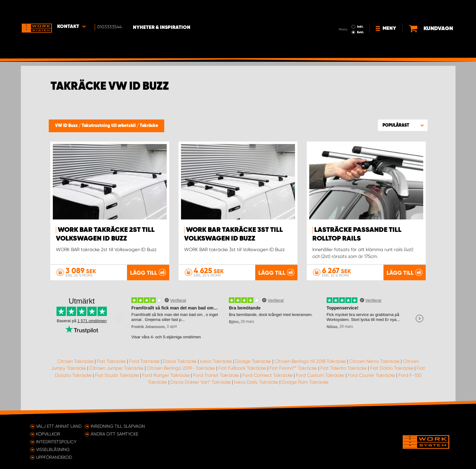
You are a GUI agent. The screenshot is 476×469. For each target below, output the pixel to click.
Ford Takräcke (144, 361)
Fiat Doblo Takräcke (392, 368)
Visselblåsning (53, 449)
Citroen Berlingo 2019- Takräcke (181, 368)
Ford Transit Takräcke (216, 375)
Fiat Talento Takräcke (344, 368)
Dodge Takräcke (253, 361)
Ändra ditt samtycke (114, 434)
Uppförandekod (54, 457)
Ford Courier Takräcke (371, 375)
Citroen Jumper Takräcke (116, 368)
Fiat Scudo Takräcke (117, 375)
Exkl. (341, 14)
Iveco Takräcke (216, 361)
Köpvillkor (48, 434)
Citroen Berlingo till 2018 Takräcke (310, 361)
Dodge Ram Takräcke (305, 382)
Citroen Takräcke (75, 361)
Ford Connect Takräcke (267, 375)
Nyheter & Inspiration (164, 10)
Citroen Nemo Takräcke (374, 361)
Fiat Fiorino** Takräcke (293, 368)
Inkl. (340, 9)
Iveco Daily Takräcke (256, 382)
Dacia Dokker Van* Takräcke (201, 382)
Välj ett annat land (59, 426)
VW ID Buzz (67, 126)
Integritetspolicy (56, 442)
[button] (403, 125)
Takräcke (149, 126)
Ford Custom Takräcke (320, 375)
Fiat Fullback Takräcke (242, 368)
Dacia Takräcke (180, 361)
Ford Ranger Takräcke (166, 375)
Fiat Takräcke (111, 361)
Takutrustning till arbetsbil (109, 126)
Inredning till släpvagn (118, 426)
